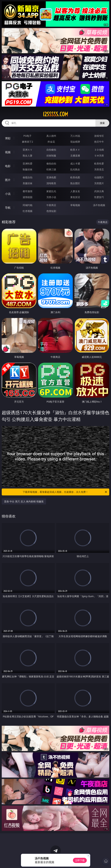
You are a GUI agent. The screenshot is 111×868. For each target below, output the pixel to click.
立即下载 (80, 860)
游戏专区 (99, 136)
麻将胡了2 (28, 142)
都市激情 (28, 191)
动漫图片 (99, 177)
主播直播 (75, 156)
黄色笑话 (75, 197)
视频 (8, 152)
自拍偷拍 (51, 150)
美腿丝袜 (28, 183)
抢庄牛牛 (99, 142)
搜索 (102, 123)
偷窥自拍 (28, 177)
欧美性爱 (99, 163)
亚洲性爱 (28, 163)
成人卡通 (75, 163)
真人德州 (51, 136)
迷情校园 (28, 197)
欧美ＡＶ (75, 150)
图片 (8, 180)
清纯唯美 (51, 183)
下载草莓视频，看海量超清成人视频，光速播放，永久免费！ (65, 492)
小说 (8, 194)
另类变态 (99, 169)
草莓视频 (75, 205)
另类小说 (51, 197)
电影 (8, 166)
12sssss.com (55, 114)
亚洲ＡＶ (28, 150)
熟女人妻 (28, 156)
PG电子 (27, 136)
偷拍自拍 (51, 163)
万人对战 (75, 136)
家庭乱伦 (51, 191)
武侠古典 (99, 191)
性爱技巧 (99, 197)
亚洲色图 (51, 177)
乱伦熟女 (75, 169)
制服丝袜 (28, 169)
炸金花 (51, 142)
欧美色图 (75, 177)
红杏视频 (28, 211)
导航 (8, 208)
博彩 (8, 138)
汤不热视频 (99, 205)
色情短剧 (51, 211)
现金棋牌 (75, 142)
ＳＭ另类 (99, 156)
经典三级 (51, 169)
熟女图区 (75, 183)
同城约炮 (28, 205)
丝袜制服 (51, 156)
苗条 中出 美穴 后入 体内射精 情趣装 (24, 501)
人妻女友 (75, 191)
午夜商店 (51, 205)
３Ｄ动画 (99, 150)
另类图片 (99, 183)
